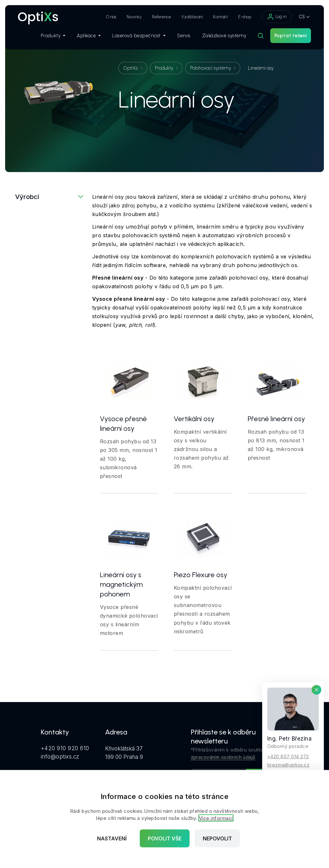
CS (302, 17)
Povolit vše (165, 838)
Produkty (53, 36)
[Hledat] (261, 36)
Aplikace (89, 36)
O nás (111, 17)
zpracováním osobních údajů (223, 757)
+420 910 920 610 (65, 748)
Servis (184, 36)
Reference (161, 17)
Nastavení (112, 838)
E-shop (245, 17)
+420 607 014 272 (288, 756)
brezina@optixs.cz (288, 764)
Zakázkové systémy (224, 36)
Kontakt (220, 17)
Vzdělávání (192, 17)
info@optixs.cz (60, 757)
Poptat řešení (291, 36)
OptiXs (131, 68)
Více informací (216, 818)
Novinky (134, 17)
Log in (277, 17)
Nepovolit (217, 838)
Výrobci (27, 197)
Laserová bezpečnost (139, 36)
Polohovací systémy (211, 68)
